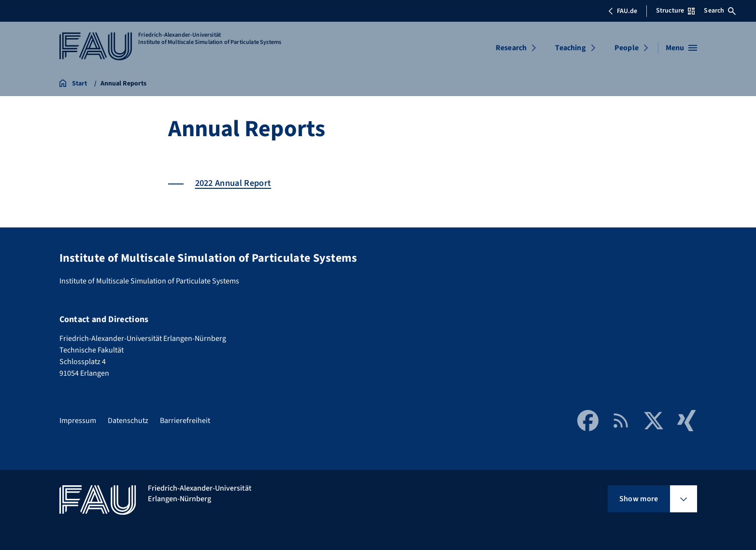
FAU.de (623, 11)
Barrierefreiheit (185, 421)
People (627, 48)
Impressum (78, 421)
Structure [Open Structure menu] (675, 11)
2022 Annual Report (233, 183)
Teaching (570, 48)
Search (720, 11)
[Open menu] (681, 48)
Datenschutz (128, 421)
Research (511, 48)
